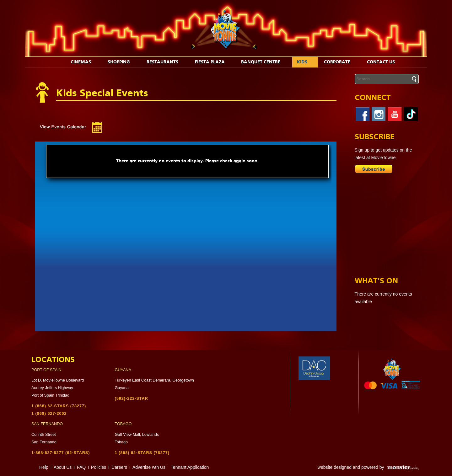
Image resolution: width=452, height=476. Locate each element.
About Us (63, 467)
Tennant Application (190, 467)
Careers (119, 467)
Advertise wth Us (149, 467)
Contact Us (384, 62)
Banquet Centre (264, 62)
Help (44, 467)
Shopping (122, 62)
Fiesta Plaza (213, 62)
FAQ (81, 467)
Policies (99, 467)
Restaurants (166, 62)
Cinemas (84, 62)
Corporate (340, 62)
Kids (305, 62)
